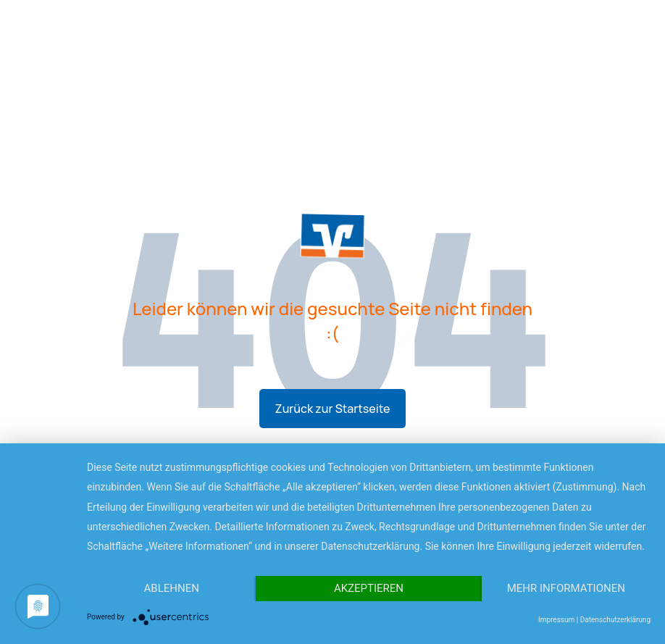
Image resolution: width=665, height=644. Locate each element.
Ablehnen (172, 588)
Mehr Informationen (566, 588)
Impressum (556, 620)
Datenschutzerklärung (615, 620)
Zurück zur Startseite (333, 409)
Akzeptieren (369, 588)
